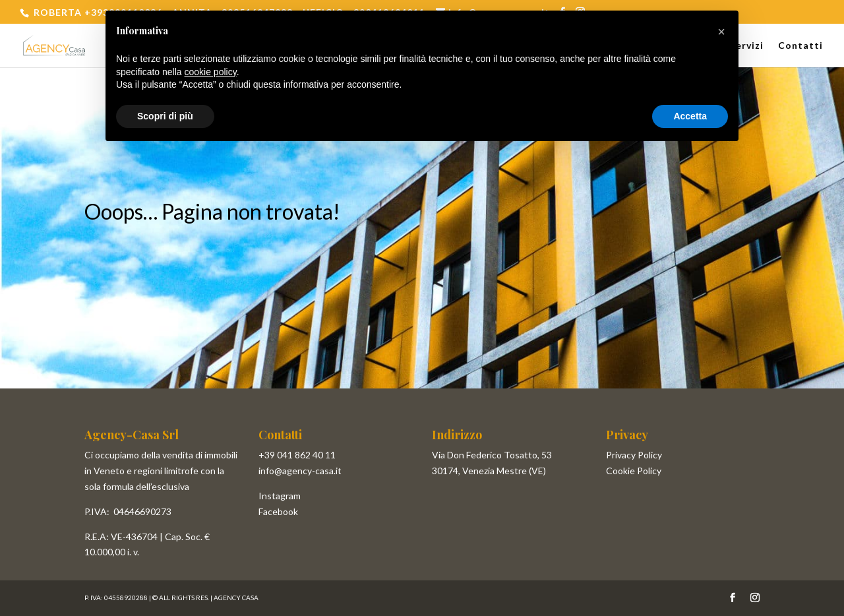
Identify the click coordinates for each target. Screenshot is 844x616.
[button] (721, 32)
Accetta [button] (690, 116)
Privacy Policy (634, 455)
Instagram (280, 496)
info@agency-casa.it (300, 471)
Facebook (278, 511)
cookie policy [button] (211, 72)
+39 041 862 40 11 (297, 455)
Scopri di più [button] (165, 116)
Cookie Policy (634, 471)
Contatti (800, 46)
